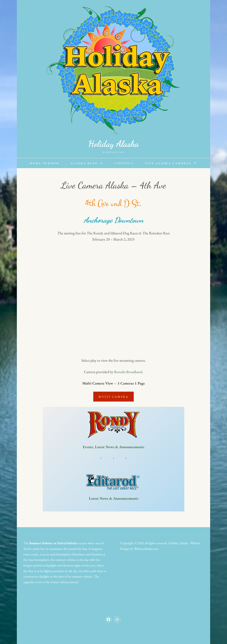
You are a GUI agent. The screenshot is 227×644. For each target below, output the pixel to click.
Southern (98, 554)
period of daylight (45, 565)
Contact (124, 163)
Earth (27, 549)
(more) (74, 582)
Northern (79, 554)
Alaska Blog (84, 163)
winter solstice (60, 582)
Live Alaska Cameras (168, 163)
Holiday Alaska (113, 144)
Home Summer (45, 163)
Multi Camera (113, 397)
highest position (54, 571)
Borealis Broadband (128, 372)
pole (94, 571)
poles (36, 549)
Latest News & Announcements (114, 498)
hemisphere (64, 554)
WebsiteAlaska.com (146, 549)
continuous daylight (36, 576)
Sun (85, 549)
